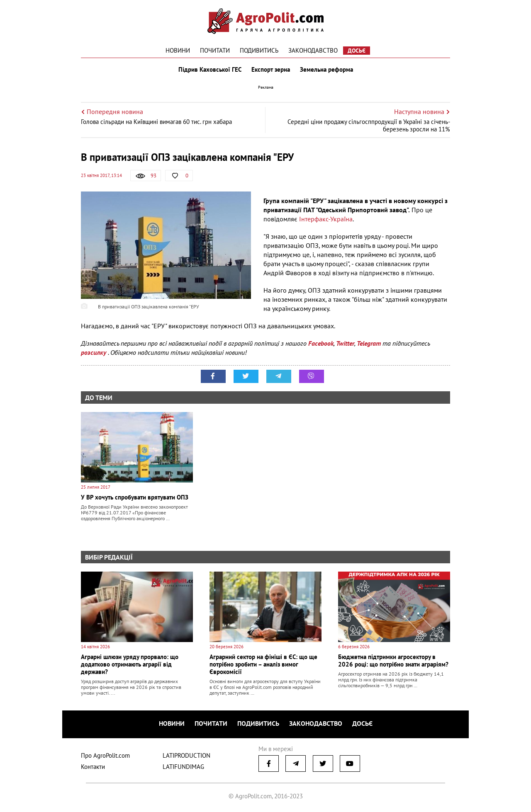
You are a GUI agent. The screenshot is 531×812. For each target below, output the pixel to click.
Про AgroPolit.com (105, 755)
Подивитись (259, 50)
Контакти (93, 767)
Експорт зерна (271, 70)
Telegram (369, 343)
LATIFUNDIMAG (183, 767)
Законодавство (313, 50)
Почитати (215, 50)
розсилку (94, 352)
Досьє (357, 51)
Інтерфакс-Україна (326, 219)
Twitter (345, 343)
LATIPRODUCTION (186, 755)
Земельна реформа (326, 70)
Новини (178, 50)
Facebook (321, 343)
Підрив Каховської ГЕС (210, 70)
